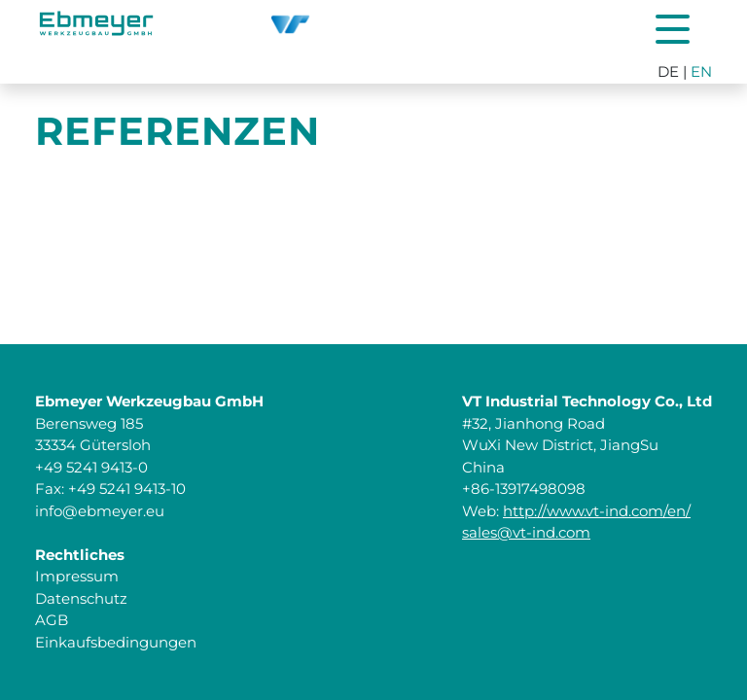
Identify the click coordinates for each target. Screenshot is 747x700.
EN (701, 71)
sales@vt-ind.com (526, 532)
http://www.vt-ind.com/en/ (597, 511)
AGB (52, 620)
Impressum (77, 576)
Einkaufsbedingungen (116, 642)
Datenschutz (81, 598)
